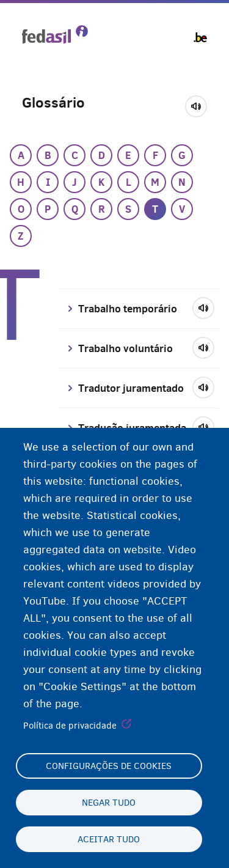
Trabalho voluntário (125, 348)
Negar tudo (109, 803)
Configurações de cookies (109, 766)
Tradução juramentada (132, 428)
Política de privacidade (70, 726)
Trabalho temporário (128, 309)
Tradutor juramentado (131, 388)
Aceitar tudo (109, 839)
